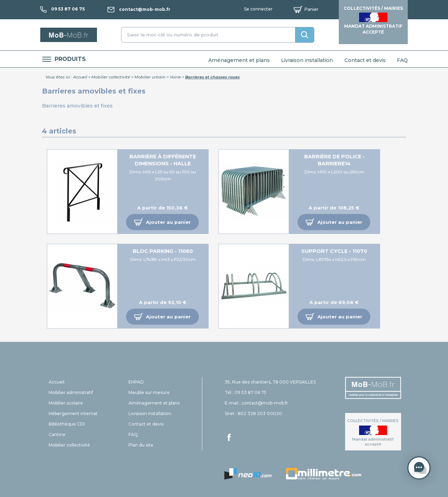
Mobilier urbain (150, 77)
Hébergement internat (73, 413)
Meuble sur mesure (149, 392)
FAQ (402, 60)
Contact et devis (365, 60)
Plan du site (141, 445)
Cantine (57, 434)
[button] (162, 222)
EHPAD (136, 382)
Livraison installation (307, 60)
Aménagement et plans (239, 60)
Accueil (80, 77)
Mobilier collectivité (111, 77)
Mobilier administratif (71, 392)
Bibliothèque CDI (67, 424)
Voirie (175, 77)
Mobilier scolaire (66, 403)
